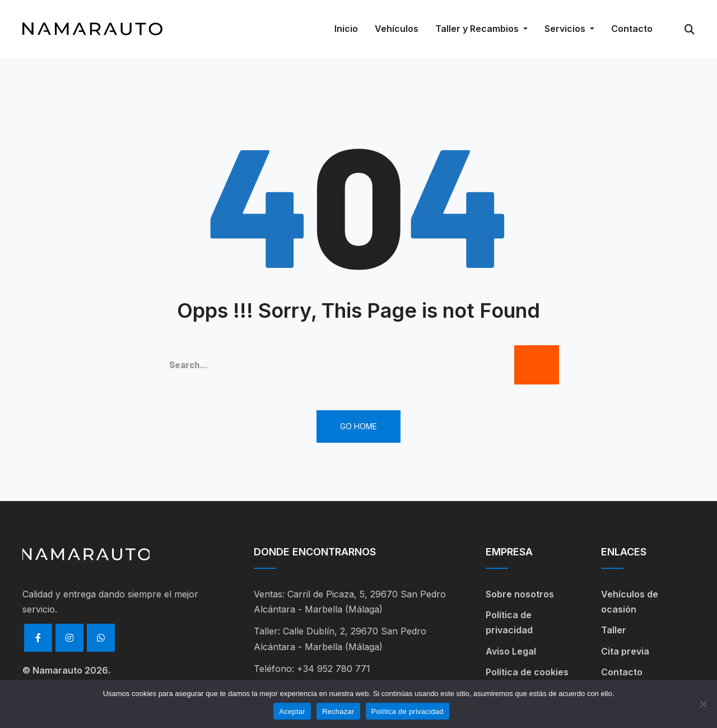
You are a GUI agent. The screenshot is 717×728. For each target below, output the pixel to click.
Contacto (622, 672)
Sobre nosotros (520, 594)
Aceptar (292, 711)
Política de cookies (527, 672)
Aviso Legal (511, 651)
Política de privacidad (509, 622)
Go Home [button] (358, 426)
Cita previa (625, 651)
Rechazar (338, 711)
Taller (614, 630)
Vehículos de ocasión (630, 602)
